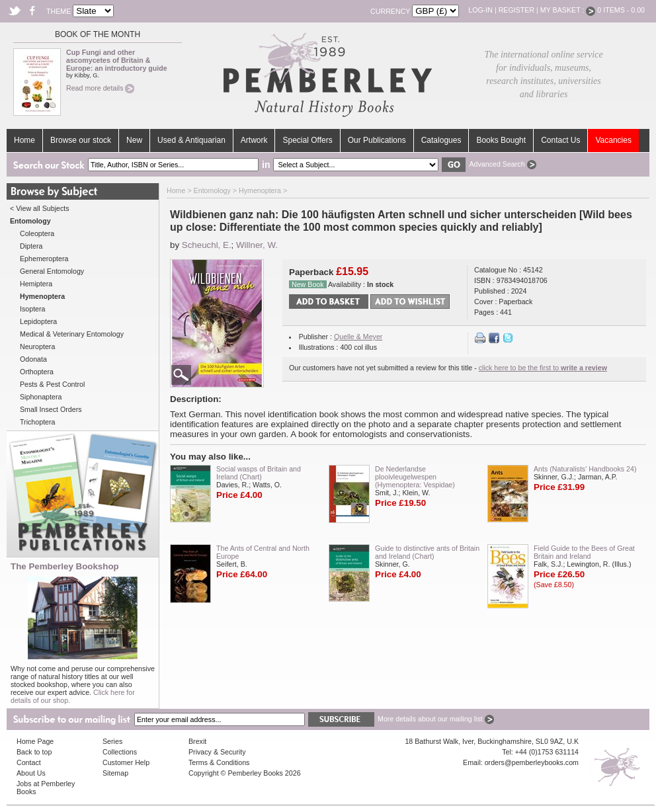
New (134, 140)
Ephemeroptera (44, 259)
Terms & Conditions (219, 762)
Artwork (254, 140)
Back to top (34, 752)
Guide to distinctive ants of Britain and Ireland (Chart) (427, 552)
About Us (31, 773)
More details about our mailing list (436, 719)
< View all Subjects (40, 208)
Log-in (480, 10)
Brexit (197, 741)
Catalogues (441, 140)
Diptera (31, 246)
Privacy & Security (217, 752)
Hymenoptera (260, 190)
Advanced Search (502, 164)
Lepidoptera (38, 321)
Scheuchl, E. (207, 245)
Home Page (35, 741)
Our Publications (377, 140)
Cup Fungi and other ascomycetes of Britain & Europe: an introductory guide (117, 60)
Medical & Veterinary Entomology (72, 334)
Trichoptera (38, 422)
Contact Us (560, 140)
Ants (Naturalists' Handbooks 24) (585, 469)
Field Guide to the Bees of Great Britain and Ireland (584, 552)
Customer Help (126, 762)
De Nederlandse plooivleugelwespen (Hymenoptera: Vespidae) (415, 477)
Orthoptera (37, 372)
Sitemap (115, 773)
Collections (120, 752)
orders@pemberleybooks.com (532, 762)
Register (516, 10)
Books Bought (501, 140)
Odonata (33, 359)
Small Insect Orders (51, 409)
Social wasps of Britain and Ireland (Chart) (259, 473)
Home (24, 140)
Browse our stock (81, 140)
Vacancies (613, 140)
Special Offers (307, 140)
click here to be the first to (543, 368)
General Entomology (52, 271)
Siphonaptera (41, 397)
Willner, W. (257, 245)
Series (112, 741)
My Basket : (568, 10)
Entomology (212, 190)
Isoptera (33, 309)
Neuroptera (37, 346)
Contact (29, 762)
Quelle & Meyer (358, 337)
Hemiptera (36, 284)
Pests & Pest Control (52, 384)
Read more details (100, 88)
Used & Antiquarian (191, 140)
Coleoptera (37, 233)
